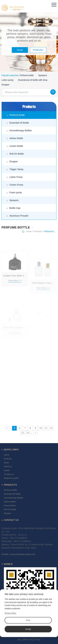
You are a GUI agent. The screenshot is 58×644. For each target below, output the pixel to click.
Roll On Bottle (17, 154)
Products (38, 231)
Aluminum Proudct (19, 216)
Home (29, 231)
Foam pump (16, 192)
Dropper (5, 85)
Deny (28, 620)
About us (8, 466)
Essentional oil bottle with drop (33, 80)
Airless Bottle (16, 138)
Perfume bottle (27, 75)
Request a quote (11, 478)
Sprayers (43, 75)
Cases (7, 470)
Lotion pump (8, 80)
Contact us (9, 474)
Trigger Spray (16, 169)
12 (51, 428)
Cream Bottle (16, 146)
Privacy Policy (33, 640)
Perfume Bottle (17, 115)
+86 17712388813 (18, 538)
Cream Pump (16, 185)
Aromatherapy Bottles (21, 130)
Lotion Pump (16, 177)
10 (41, 428)
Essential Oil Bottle (19, 123)
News (6, 463)
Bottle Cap (15, 208)
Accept (28, 629)
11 (46, 428)
